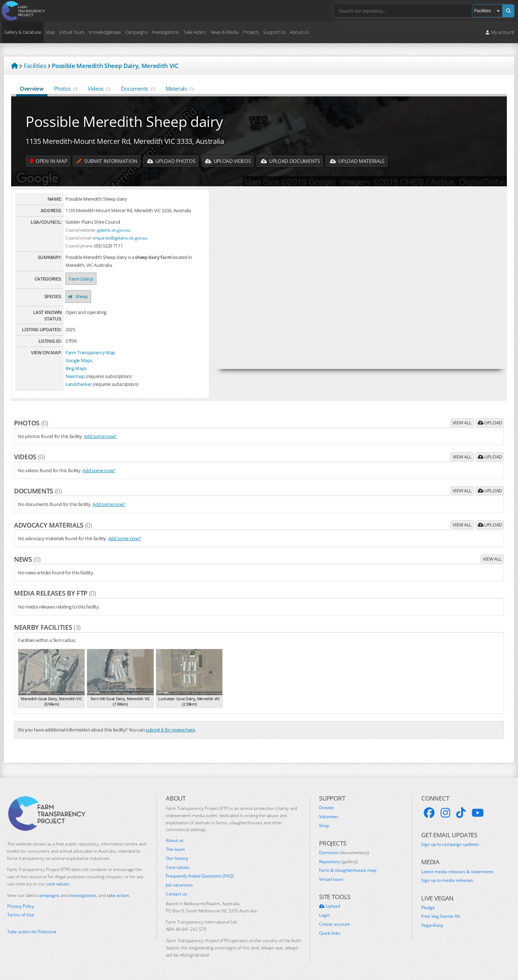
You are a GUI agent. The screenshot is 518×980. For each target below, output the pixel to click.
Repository (338, 862)
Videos (99, 88)
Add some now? (100, 436)
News (27, 559)
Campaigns (136, 32)
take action (118, 895)
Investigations (165, 32)
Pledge (428, 908)
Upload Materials (360, 161)
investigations (83, 895)
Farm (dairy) (81, 279)
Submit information (108, 161)
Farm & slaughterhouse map (348, 870)
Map (50, 32)
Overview (32, 88)
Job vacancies (179, 885)
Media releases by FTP (55, 593)
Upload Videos (230, 161)
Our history (177, 858)
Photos (66, 88)
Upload (490, 423)
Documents (138, 88)
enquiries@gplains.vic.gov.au (120, 238)
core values (58, 884)
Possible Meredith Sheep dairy (124, 121)
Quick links (330, 933)
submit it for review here (170, 730)
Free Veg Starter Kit (441, 916)
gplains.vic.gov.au (113, 230)
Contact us (176, 894)
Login (324, 915)
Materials (180, 88)
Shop (324, 826)
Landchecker (78, 384)
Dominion (344, 853)
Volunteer (329, 817)
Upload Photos (172, 161)
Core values (178, 867)
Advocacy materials (53, 525)
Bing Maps (76, 368)
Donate (326, 808)
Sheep (78, 296)
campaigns (48, 895)
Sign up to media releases (447, 880)
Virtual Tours (72, 32)
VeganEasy (432, 925)
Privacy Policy (21, 906)
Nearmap (75, 376)
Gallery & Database (23, 32)
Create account (334, 924)
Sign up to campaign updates (450, 844)
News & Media (224, 32)
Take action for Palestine (32, 932)
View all (462, 423)
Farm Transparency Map (90, 352)
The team (175, 849)
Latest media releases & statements (457, 872)
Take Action (194, 32)
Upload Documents (293, 161)
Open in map (49, 161)
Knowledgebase (105, 32)
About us (175, 840)
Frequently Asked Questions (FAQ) (200, 876)
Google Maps (79, 360)
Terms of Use (21, 915)
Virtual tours (331, 879)
